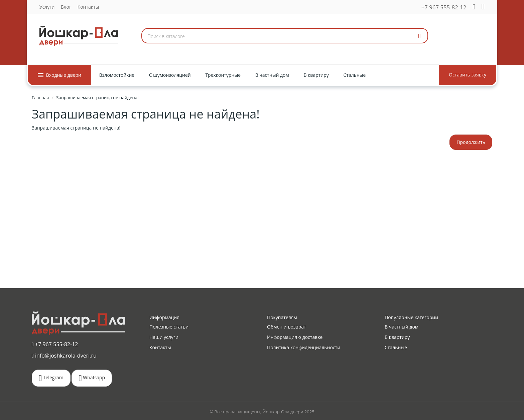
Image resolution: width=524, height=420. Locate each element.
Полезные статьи (169, 327)
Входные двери (59, 75)
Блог (66, 7)
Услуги (47, 7)
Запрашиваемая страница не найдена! (97, 97)
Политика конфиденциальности (304, 347)
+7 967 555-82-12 (444, 7)
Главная (40, 97)
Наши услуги (164, 337)
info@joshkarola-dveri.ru (64, 356)
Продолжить (471, 142)
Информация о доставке (295, 337)
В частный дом (402, 327)
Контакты (88, 7)
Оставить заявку (468, 75)
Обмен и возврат (287, 327)
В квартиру (397, 337)
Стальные (396, 347)
